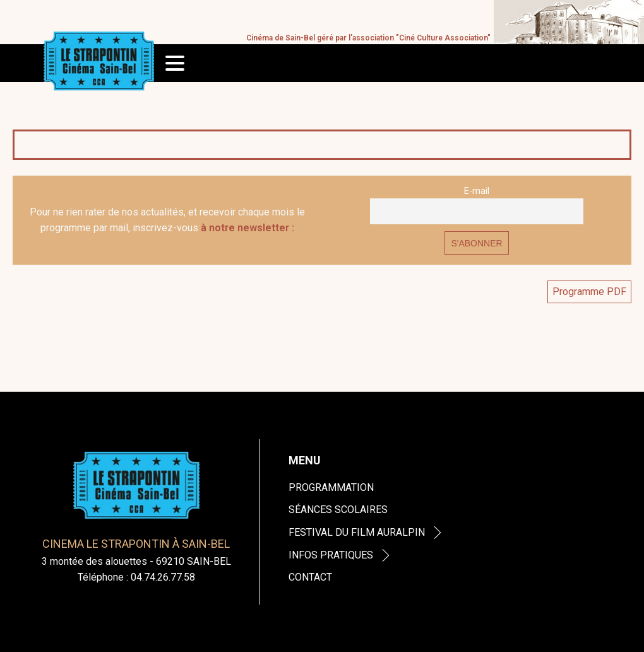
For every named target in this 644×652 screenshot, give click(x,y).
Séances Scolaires (338, 510)
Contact (310, 577)
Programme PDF (589, 292)
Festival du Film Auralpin (367, 532)
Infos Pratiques (341, 555)
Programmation (331, 487)
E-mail (477, 191)
